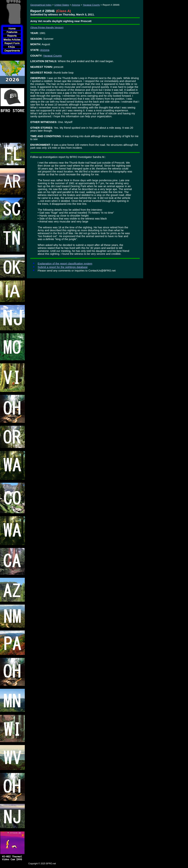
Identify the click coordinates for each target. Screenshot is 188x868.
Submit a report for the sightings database (63, 267)
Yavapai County (91, 5)
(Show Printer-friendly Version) (47, 27)
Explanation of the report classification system (65, 264)
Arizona (76, 5)
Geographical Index (41, 5)
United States (62, 5)
